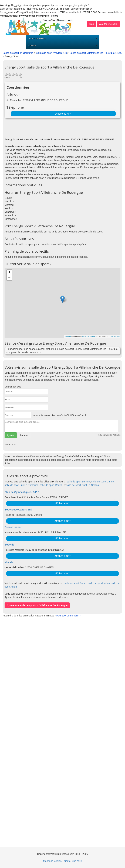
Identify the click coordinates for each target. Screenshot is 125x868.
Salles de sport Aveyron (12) (51, 53)
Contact (32, 46)
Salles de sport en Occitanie (18, 53)
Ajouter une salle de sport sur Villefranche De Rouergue (37, 605)
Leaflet (68, 336)
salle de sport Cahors (103, 482)
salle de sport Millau (99, 583)
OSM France (114, 336)
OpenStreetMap (89, 336)
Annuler (24, 435)
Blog (92, 24)
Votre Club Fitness (37, 39)
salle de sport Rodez (51, 485)
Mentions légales (52, 861)
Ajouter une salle (108, 24)
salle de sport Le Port (78, 482)
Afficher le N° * (63, 114)
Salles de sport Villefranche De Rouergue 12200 (96, 53)
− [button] (9, 278)
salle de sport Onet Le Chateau (83, 485)
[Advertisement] (46, 129)
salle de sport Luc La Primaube (21, 485)
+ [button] (9, 272)
